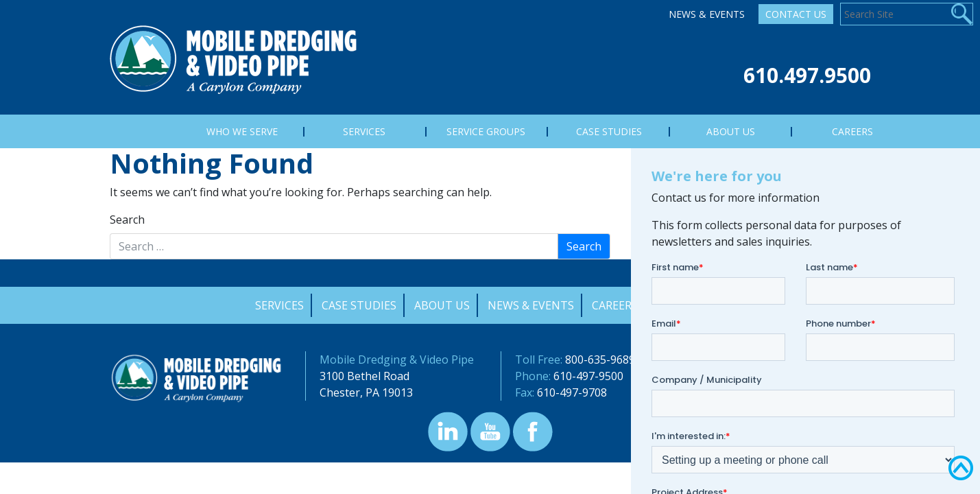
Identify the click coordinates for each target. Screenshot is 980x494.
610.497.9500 (807, 75)
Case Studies (359, 305)
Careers (615, 305)
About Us (442, 305)
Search (127, 220)
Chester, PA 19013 (366, 392)
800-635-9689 (600, 360)
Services (279, 305)
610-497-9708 (572, 392)
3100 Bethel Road (364, 376)
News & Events (707, 14)
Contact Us (796, 14)
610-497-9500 (588, 376)
